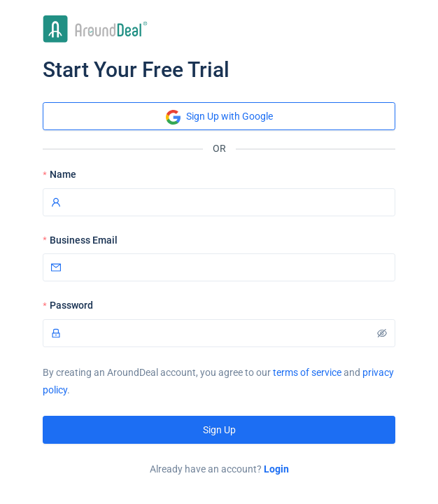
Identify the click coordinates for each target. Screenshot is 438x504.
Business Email (84, 240)
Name (63, 174)
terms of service (307, 372)
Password (71, 305)
